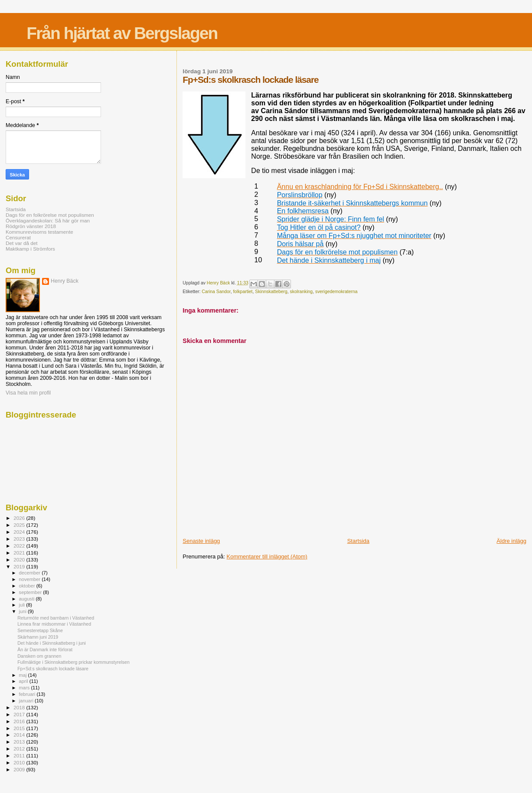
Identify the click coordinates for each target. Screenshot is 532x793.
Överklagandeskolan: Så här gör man (48, 220)
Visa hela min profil (28, 393)
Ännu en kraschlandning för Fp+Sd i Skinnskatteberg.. (360, 187)
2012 (20, 749)
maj (24, 675)
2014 (20, 735)
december (31, 573)
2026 (20, 518)
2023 (20, 539)
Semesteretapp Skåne (40, 630)
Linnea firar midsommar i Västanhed (54, 624)
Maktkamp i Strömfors (30, 249)
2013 (20, 742)
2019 (20, 566)
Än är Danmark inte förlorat (45, 649)
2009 (20, 769)
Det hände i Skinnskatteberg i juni (52, 643)
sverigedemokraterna (336, 292)
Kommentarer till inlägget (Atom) (267, 556)
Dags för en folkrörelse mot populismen (50, 215)
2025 (20, 525)
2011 (20, 755)
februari (28, 694)
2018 (20, 707)
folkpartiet (243, 292)
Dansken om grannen (39, 656)
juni (23, 611)
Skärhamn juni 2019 (38, 637)
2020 (20, 560)
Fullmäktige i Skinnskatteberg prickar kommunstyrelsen (73, 662)
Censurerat (18, 237)
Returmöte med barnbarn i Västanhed (56, 618)
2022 (20, 546)
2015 (20, 728)
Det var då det (22, 243)
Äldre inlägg (511, 541)
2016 (20, 721)
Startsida (358, 541)
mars (25, 688)
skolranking (302, 292)
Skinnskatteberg (271, 292)
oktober (28, 586)
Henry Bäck (65, 281)
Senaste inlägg (201, 541)
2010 (20, 762)
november (31, 579)
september (31, 592)
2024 (20, 532)
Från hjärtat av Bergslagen (122, 33)
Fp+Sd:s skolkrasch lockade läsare (53, 669)
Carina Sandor (216, 292)
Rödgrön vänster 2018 (31, 226)
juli (23, 605)
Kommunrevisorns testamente (39, 232)
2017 (20, 714)
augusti (28, 599)
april (24, 681)
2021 (20, 553)
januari (27, 701)
